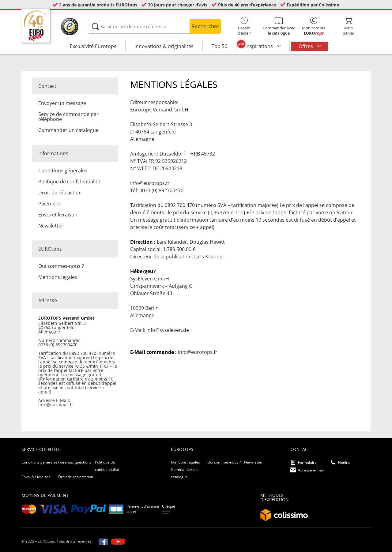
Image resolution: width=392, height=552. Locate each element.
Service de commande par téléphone (68, 117)
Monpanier (348, 26)
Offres (306, 46)
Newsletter (51, 226)
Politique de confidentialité (69, 182)
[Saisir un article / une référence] (154, 26)
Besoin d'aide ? (244, 26)
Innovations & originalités (164, 46)
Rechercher (205, 26)
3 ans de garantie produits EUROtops (98, 5)
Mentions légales (58, 277)
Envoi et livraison (58, 215)
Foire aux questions (75, 462)
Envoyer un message (62, 103)
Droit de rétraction (60, 193)
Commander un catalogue (68, 130)
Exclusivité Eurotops (93, 46)
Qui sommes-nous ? (61, 266)
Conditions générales (63, 171)
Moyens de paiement (45, 495)
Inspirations (260, 46)
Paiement (49, 204)
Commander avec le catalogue (279, 26)
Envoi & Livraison (36, 477)
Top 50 (219, 46)
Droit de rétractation (76, 477)
